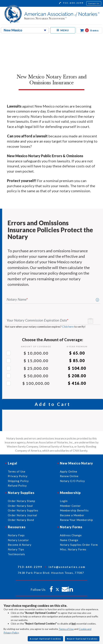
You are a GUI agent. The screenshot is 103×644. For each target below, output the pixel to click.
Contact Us (94, 3)
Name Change (69, 540)
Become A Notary (20, 545)
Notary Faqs (16, 535)
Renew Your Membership (76, 520)
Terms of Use (66, 629)
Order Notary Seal (20, 506)
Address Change (71, 535)
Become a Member (72, 515)
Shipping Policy (18, 481)
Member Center (70, 506)
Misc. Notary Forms (73, 549)
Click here (68, 327)
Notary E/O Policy (72, 481)
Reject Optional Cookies (82, 639)
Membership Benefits (74, 510)
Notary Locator (18, 540)
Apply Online (69, 471)
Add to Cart (53, 404)
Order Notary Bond (21, 520)
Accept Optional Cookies (45, 639)
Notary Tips (16, 549)
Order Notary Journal (22, 515)
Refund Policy (17, 486)
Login (64, 501)
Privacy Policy (18, 476)
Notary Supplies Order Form (79, 545)
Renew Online (69, 476)
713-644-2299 (71, 3)
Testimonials (16, 554)
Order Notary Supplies (23, 510)
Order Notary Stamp (22, 501)
